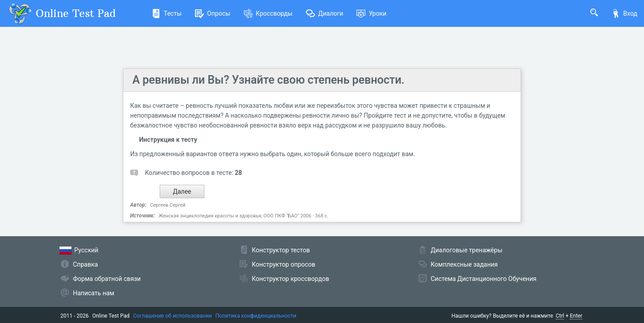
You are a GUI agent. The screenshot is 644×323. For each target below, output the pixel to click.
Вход (624, 13)
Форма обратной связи (107, 279)
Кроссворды (268, 13)
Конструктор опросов (284, 264)
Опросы (213, 13)
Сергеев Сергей (168, 205)
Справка (85, 264)
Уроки (371, 13)
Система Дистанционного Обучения (483, 279)
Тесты (167, 13)
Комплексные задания (464, 264)
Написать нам (93, 293)
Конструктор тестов (281, 250)
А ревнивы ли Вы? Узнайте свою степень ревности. (268, 80)
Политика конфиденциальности (256, 316)
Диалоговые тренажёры (466, 250)
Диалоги (324, 13)
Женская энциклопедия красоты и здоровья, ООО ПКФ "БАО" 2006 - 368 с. (243, 216)
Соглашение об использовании (173, 316)
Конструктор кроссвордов (290, 279)
